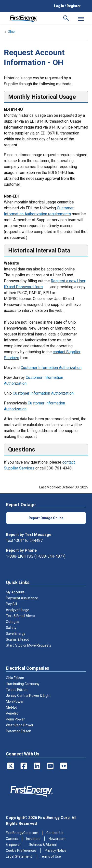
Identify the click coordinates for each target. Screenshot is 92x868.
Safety (11, 628)
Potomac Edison (19, 731)
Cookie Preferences (21, 851)
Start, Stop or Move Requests (29, 645)
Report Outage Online (46, 518)
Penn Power (15, 719)
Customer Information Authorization (51, 368)
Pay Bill (11, 604)
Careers (12, 839)
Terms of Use (50, 856)
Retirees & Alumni (43, 845)
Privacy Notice (56, 851)
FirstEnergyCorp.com (22, 833)
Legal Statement (19, 856)
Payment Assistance (22, 598)
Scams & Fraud (18, 639)
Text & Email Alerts (20, 616)
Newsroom (57, 839)
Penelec (12, 713)
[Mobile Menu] (81, 19)
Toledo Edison (17, 690)
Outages (13, 622)
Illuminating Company (23, 684)
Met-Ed (12, 707)
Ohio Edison (15, 678)
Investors (33, 839)
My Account (15, 592)
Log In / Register (67, 6)
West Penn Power (20, 725)
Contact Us (55, 833)
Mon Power (15, 701)
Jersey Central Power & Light (28, 696)
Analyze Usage (18, 610)
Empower (13, 845)
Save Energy (16, 634)
